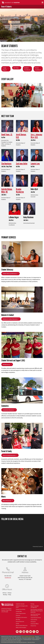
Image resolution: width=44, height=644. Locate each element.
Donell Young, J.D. (7, 134)
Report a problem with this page (28, 637)
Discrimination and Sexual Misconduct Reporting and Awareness (37, 611)
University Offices (35, 624)
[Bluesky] (31, 632)
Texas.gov (37, 637)
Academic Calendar (20, 604)
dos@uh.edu (8, 578)
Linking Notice (38, 638)
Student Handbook (27, 69)
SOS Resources (7, 364)
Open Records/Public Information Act (35, 615)
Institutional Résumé (27, 639)
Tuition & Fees (34, 620)
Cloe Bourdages (6, 164)
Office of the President (21, 628)
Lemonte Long (35, 164)
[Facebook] (17, 632)
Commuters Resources (9, 410)
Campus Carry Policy (20, 609)
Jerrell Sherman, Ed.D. (21, 136)
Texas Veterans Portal (36, 618)
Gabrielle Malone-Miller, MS (7, 190)
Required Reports (36, 639)
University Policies (31, 642)
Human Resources (20, 621)
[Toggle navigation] (42, 2)
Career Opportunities (21, 613)
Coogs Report (5, 69)
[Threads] (27, 632)
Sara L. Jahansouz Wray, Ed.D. (36, 136)
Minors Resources (8, 501)
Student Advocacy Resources (11, 274)
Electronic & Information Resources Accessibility (11, 641)
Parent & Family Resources (10, 455)
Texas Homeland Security (6, 638)
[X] (34, 632)
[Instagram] (21, 632)
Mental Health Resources (22, 625)
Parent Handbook (38, 69)
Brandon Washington (20, 190)
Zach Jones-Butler (22, 164)
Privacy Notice (4, 639)
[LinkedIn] (24, 632)
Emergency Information (21, 617)
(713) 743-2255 (5, 612)
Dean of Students (7, 7)
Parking (32, 604)
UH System (33, 622)
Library (17, 623)
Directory (18, 615)
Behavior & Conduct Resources (11, 319)
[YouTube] (37, 632)
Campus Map (19, 611)
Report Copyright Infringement (35, 607)
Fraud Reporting (18, 638)
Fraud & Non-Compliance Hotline (28, 638)
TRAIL (13, 638)
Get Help (16, 68)
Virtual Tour (33, 626)
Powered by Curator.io (38, 546)
